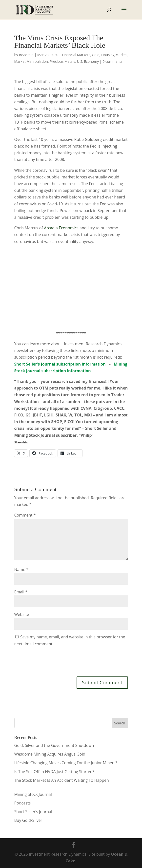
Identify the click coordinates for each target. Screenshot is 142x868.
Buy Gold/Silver (28, 820)
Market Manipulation (31, 61)
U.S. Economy (88, 61)
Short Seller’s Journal (33, 812)
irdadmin (26, 55)
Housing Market (114, 55)
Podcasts (23, 803)
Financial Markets (76, 55)
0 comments (112, 61)
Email (21, 592)
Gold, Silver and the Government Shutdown (54, 745)
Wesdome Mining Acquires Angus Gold (50, 754)
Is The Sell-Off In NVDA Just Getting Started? (54, 772)
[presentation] (52, 661)
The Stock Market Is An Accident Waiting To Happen (62, 780)
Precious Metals (62, 61)
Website (22, 614)
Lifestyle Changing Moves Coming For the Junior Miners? (66, 763)
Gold (96, 55)
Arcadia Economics (61, 228)
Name (21, 569)
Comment (25, 515)
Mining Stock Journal (33, 794)
